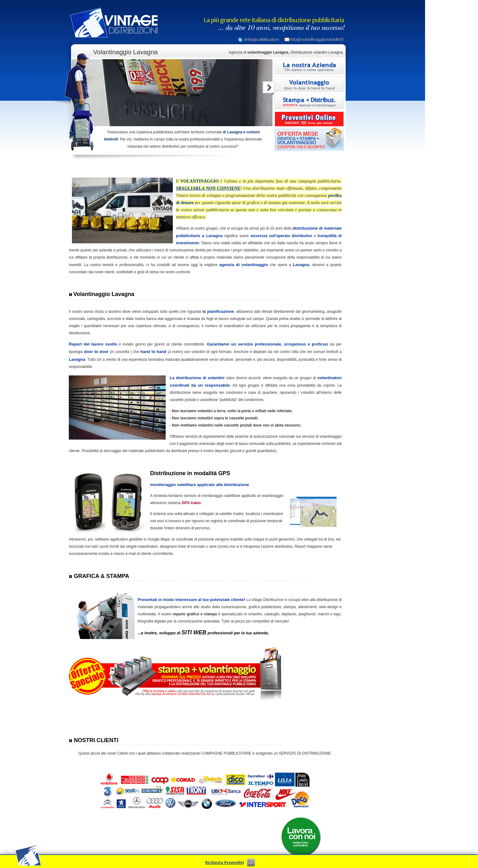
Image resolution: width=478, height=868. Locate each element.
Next (269, 88)
